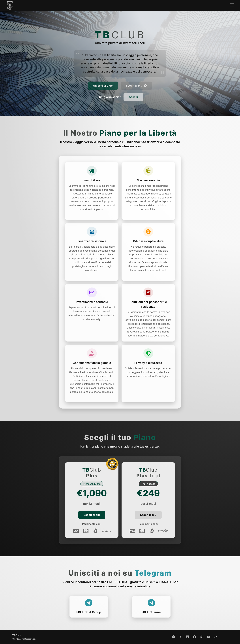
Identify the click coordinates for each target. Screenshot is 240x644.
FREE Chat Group (89, 612)
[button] (110, 97)
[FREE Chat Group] (89, 603)
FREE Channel (151, 612)
